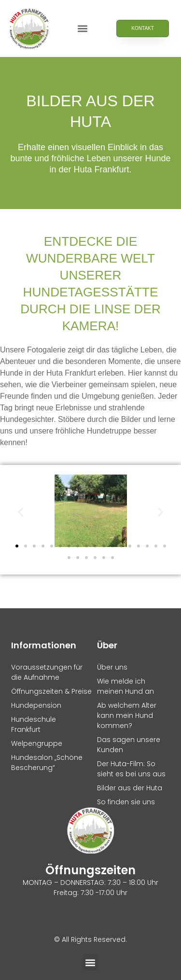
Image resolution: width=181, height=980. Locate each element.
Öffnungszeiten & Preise (48, 691)
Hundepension (36, 705)
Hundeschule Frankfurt (34, 724)
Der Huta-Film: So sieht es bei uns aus (131, 769)
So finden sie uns (126, 802)
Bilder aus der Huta (130, 788)
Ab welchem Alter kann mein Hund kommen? (127, 715)
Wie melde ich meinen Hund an (125, 686)
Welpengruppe (37, 743)
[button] (83, 28)
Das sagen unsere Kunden (129, 745)
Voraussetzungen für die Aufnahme (47, 672)
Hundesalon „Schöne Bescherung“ (47, 763)
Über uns (112, 667)
